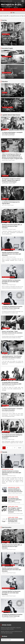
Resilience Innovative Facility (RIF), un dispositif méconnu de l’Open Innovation (12, 39)
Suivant (20, 448)
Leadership (10, 107)
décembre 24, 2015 (12, 514)
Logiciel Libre (5, 129)
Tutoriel (12, 249)
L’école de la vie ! (6, 94)
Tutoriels (4, 452)
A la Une (4, 20)
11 (15, 448)
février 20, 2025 (5, 183)
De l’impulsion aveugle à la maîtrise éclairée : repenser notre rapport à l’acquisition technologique (11, 180)
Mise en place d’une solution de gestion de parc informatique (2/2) (15, 520)
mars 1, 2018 (5, 96)
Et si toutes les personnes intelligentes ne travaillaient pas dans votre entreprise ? (12, 436)
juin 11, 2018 (4, 62)
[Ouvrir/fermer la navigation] (3, 10)
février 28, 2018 (5, 110)
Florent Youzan (13, 44)
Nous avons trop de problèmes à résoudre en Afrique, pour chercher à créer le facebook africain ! (12, 60)
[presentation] (21, 20)
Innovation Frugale (7, 48)
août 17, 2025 (5, 335)
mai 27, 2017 (5, 77)
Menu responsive (23, 1)
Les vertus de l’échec (7, 109)
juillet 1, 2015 (11, 523)
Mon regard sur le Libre (11, 4)
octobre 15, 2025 (5, 44)
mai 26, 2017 (11, 503)
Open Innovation (6, 34)
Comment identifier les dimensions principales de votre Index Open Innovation (11, 282)
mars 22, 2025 (5, 160)
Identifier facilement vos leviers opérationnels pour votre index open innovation (11, 254)
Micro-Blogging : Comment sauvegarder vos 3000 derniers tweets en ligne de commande (15, 510)
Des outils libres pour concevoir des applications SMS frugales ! (15, 500)
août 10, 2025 (5, 136)
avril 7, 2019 (4, 205)
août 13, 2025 (5, 359)
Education (5, 82)
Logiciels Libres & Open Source (11, 115)
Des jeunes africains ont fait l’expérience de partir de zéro (10, 75)
